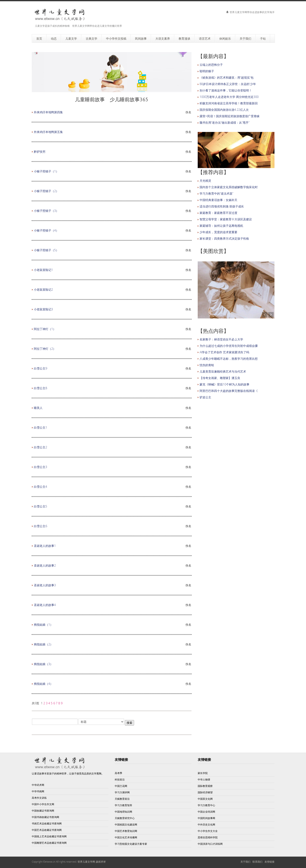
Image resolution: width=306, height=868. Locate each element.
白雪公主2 (40, 447)
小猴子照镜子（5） (46, 250)
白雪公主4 (40, 487)
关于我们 (245, 862)
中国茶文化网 (205, 799)
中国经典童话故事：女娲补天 (218, 200)
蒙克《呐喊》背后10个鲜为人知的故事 (224, 384)
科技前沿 (120, 780)
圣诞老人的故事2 (45, 565)
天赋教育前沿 (122, 799)
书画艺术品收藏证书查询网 (47, 824)
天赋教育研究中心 (125, 818)
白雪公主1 (40, 427)
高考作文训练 (39, 798)
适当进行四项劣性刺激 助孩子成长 (222, 206)
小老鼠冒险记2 (43, 290)
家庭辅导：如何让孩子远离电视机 (221, 226)
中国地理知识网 (123, 812)
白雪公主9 (40, 368)
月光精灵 (205, 181)
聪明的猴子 (207, 71)
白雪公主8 (40, 388)
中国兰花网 (121, 786)
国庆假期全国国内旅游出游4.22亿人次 (224, 110)
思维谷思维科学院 (208, 837)
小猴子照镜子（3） (46, 211)
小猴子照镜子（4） (46, 230)
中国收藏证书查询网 (43, 811)
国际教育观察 (205, 786)
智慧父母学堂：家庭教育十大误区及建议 (226, 219)
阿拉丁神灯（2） (45, 349)
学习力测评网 (122, 792)
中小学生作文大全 (208, 831)
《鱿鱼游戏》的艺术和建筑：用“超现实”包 (227, 77)
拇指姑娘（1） (43, 625)
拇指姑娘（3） (43, 664)
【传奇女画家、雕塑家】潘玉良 (220, 378)
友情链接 (204, 759)
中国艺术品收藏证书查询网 (47, 830)
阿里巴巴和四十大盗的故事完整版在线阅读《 (229, 391)
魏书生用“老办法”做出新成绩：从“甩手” (224, 123)
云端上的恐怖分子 (211, 65)
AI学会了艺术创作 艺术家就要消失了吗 (224, 352)
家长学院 (203, 773)
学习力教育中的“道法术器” (216, 193)
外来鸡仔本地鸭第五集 (48, 132)
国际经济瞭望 (205, 792)
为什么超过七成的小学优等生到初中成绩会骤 (229, 346)
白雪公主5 (40, 506)
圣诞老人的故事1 (45, 546)
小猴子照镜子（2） (46, 191)
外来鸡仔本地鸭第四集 (48, 112)
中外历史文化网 (206, 825)
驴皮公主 (205, 397)
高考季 (118, 773)
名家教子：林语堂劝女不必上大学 (221, 339)
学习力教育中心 (206, 805)
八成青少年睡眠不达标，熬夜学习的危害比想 (229, 359)
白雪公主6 (40, 526)
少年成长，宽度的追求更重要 (218, 232)
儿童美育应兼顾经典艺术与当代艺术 (223, 371)
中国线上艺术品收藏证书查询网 (49, 836)
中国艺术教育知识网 (126, 831)
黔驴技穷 (40, 152)
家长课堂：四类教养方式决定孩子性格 (224, 238)
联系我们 (257, 862)
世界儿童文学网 (86, 862)
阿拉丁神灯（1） (45, 329)
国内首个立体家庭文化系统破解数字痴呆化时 (229, 187)
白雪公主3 (40, 467)
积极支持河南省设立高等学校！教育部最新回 (229, 103)
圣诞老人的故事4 (45, 605)
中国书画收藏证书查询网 (45, 817)
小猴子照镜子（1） (46, 171)
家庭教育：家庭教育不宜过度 (218, 213)
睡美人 (38, 408)
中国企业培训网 (206, 812)
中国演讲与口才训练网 (210, 844)
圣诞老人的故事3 (45, 585)
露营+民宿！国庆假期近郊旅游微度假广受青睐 (230, 116)
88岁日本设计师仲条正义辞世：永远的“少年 (228, 84)
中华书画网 (38, 791)
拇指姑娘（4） (43, 684)
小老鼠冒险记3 (43, 309)
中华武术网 (38, 785)
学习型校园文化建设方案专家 (131, 844)
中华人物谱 (204, 780)
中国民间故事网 (206, 818)
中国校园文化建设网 (126, 825)
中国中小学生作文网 (43, 804)
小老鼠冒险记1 (43, 270)
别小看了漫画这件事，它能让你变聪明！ (226, 90)
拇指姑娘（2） (43, 644)
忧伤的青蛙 (207, 365)
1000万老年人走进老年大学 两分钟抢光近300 (229, 97)
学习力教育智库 (123, 805)
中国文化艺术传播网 (126, 837)
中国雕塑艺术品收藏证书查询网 (49, 843)
